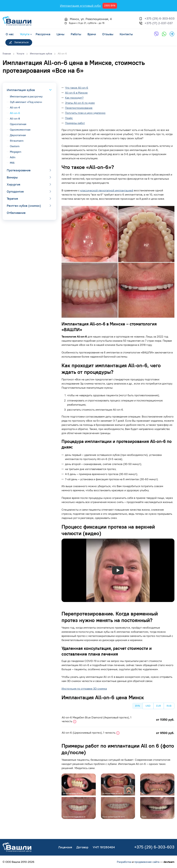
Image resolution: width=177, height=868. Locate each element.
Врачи (92, 34)
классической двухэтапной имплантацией (107, 190)
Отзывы (108, 34)
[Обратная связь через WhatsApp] (164, 34)
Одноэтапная (18, 124)
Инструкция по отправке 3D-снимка (84, 689)
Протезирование (19, 170)
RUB (169, 706)
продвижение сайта (147, 862)
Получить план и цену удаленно (85, 113)
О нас (10, 34)
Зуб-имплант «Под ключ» (26, 102)
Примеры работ (75, 123)
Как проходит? (74, 98)
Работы (76, 34)
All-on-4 (15, 107)
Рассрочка (43, 34)
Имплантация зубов (21, 90)
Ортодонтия (15, 191)
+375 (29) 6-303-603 (159, 18)
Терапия (12, 199)
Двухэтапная (18, 135)
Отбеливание (16, 213)
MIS (12, 163)
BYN (138, 706)
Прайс (69, 118)
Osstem (15, 146)
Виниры (12, 177)
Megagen (16, 152)
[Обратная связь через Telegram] (172, 34)
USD (148, 706)
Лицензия (65, 847)
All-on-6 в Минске (76, 93)
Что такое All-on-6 (77, 88)
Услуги (25, 34)
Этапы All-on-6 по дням (80, 103)
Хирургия (13, 184)
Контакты (126, 34)
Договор (82, 847)
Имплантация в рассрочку (26, 96)
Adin (13, 157)
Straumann (17, 141)
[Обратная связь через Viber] (156, 34)
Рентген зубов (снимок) (24, 206)
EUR (159, 706)
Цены (60, 34)
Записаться (19, 42)
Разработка (124, 862)
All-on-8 (15, 118)
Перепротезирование (79, 108)
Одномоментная (20, 130)
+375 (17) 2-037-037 (159, 23)
